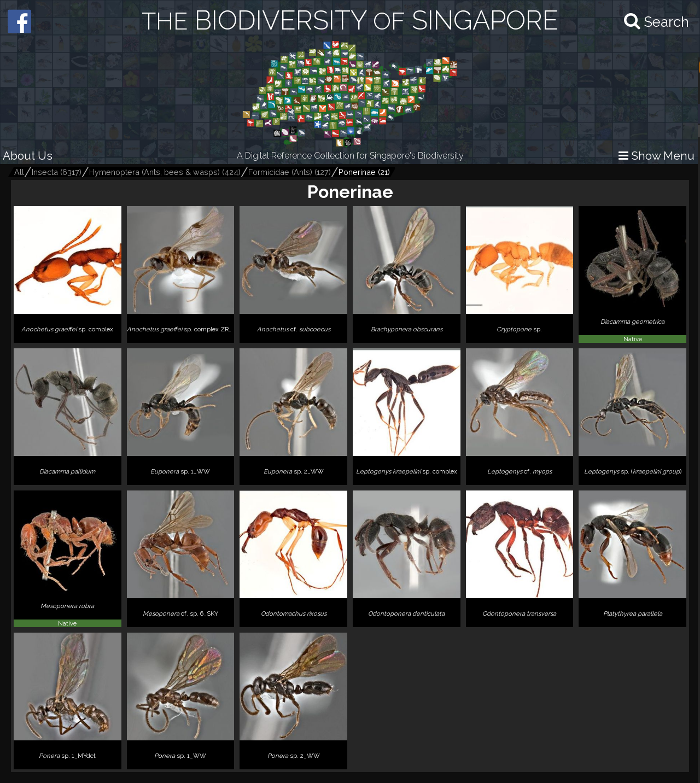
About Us (28, 156)
